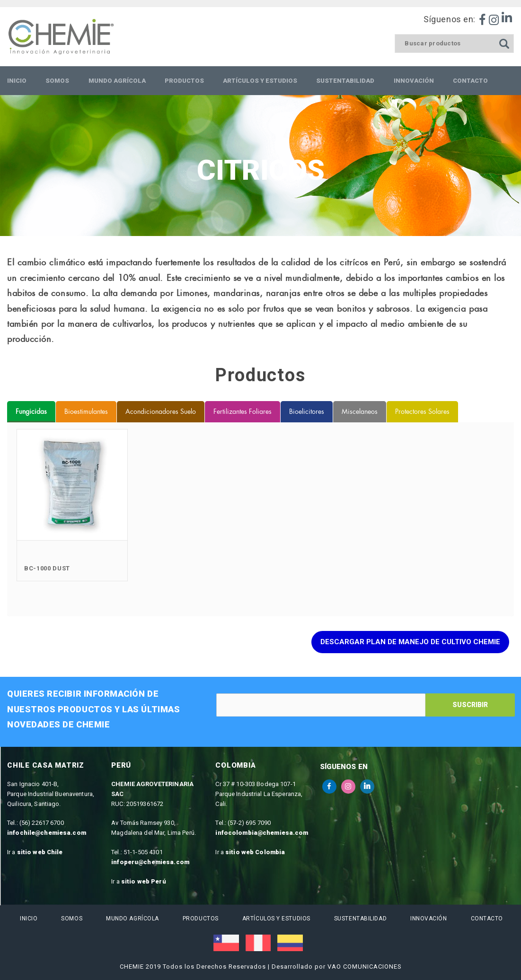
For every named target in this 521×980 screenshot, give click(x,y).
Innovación (428, 919)
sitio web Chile (40, 852)
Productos (200, 919)
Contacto (486, 919)
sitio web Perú (144, 881)
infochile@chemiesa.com (47, 833)
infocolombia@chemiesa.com (262, 833)
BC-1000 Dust (47, 568)
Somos (71, 919)
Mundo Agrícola (132, 919)
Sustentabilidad (359, 919)
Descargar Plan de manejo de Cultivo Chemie (410, 642)
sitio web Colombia (255, 852)
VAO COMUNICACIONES (365, 967)
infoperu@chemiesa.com (150, 862)
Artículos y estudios (275, 919)
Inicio (28, 919)
